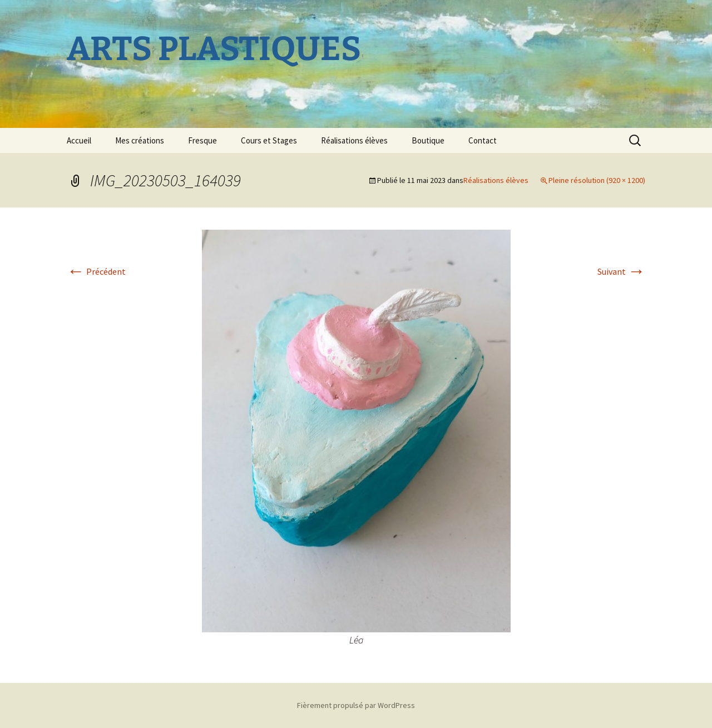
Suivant (621, 271)
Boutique (428, 140)
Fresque (202, 140)
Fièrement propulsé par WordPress (356, 705)
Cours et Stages (269, 140)
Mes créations (140, 140)
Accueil (79, 140)
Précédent (96, 271)
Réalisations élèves (354, 140)
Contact (483, 140)
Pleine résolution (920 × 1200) (597, 180)
